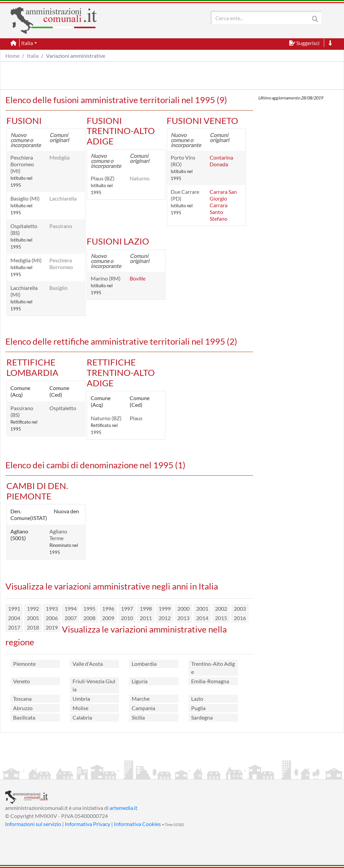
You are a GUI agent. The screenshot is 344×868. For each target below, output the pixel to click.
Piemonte (24, 664)
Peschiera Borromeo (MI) (22, 164)
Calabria (82, 717)
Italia (33, 56)
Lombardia (144, 664)
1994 (71, 609)
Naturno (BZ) (106, 418)
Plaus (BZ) (103, 178)
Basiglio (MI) (25, 198)
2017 (14, 627)
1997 (127, 609)
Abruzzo (23, 708)
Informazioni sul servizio (33, 824)
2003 (240, 609)
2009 (108, 618)
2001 (202, 609)
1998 (146, 609)
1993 (52, 609)
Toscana (22, 699)
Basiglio (58, 288)
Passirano (61, 226)
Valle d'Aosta (88, 664)
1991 (14, 609)
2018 (33, 627)
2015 (221, 618)
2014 (202, 618)
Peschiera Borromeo (61, 264)
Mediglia (59, 157)
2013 (183, 618)
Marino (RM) (106, 278)
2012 (165, 618)
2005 (33, 618)
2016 (240, 618)
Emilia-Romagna (210, 681)
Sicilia (138, 717)
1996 (108, 609)
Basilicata (24, 717)
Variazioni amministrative (76, 56)
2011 (146, 618)
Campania (143, 708)
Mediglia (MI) (26, 260)
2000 (183, 609)
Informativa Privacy (88, 824)
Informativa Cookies (137, 824)
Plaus (136, 418)
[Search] (262, 18)
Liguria (140, 681)
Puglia (198, 708)
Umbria (81, 699)
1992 (33, 609)
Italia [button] (27, 43)
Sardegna (202, 717)
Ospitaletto (63, 408)
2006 (52, 618)
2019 (52, 627)
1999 (165, 609)
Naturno (140, 178)
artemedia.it (123, 808)
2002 (221, 609)
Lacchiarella (63, 198)
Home (12, 56)
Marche (141, 699)
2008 (89, 618)
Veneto (21, 681)
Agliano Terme (58, 535)
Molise (80, 708)
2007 (71, 618)
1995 (89, 609)
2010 (127, 618)
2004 (14, 618)
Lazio (197, 699)
